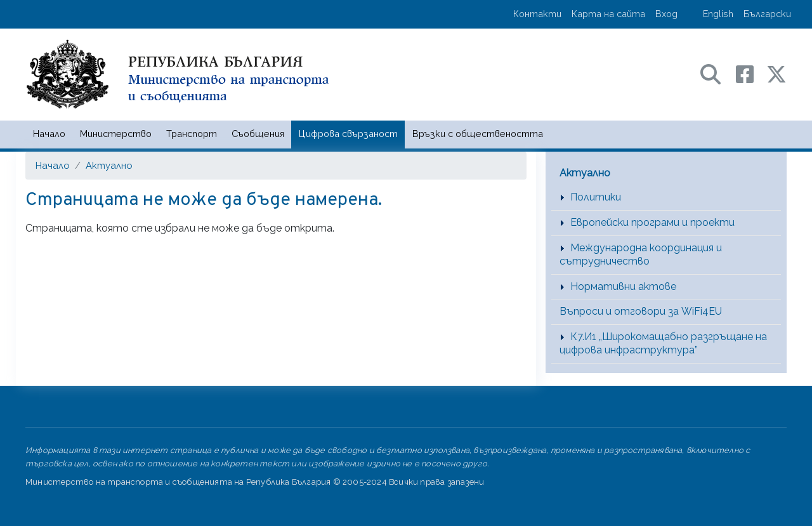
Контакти (537, 14)
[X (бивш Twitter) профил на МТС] (776, 73)
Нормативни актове (623, 286)
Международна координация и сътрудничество (641, 254)
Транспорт (192, 134)
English (718, 14)
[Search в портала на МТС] (717, 73)
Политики (596, 197)
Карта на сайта (608, 14)
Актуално (109, 165)
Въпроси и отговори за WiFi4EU (641, 311)
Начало (49, 134)
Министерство (116, 134)
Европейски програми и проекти (652, 222)
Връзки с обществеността (478, 134)
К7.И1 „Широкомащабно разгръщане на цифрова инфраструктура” (663, 343)
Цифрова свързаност (348, 134)
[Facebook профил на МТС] (751, 73)
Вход (666, 14)
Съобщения (258, 134)
